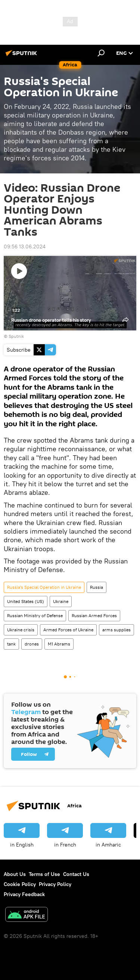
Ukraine (61, 601)
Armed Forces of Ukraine (68, 630)
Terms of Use (44, 874)
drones (32, 644)
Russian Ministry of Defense (35, 615)
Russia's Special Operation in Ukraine (44, 587)
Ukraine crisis (21, 630)
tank (11, 644)
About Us (15, 874)
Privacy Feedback (24, 894)
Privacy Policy (55, 884)
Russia (97, 587)
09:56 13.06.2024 (25, 246)
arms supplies (116, 630)
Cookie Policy (20, 884)
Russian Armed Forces (94, 615)
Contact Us (76, 874)
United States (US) (26, 601)
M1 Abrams (59, 644)
